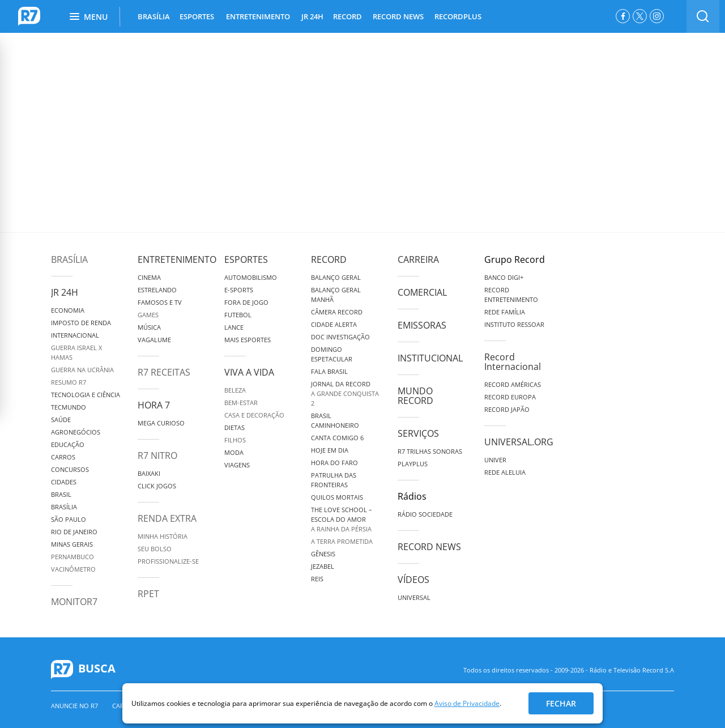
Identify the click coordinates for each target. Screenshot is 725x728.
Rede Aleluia (505, 472)
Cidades (64, 482)
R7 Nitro (157, 455)
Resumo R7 (69, 382)
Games (148, 315)
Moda (234, 452)
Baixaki (149, 473)
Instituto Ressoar (514, 324)
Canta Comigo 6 (337, 438)
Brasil (61, 494)
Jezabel (323, 566)
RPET (148, 594)
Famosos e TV (160, 302)
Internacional (75, 335)
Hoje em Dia (330, 450)
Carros (63, 457)
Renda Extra (167, 518)
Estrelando (157, 290)
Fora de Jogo (246, 302)
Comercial (422, 292)
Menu (89, 17)
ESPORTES (197, 16)
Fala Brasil (329, 371)
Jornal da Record (341, 384)
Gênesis (323, 554)
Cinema (149, 277)
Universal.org (519, 442)
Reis (317, 579)
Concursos (70, 469)
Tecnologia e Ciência (86, 395)
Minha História (163, 536)
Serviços (418, 433)
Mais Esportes (248, 340)
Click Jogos (157, 486)
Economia (68, 310)
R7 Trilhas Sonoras (430, 451)
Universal (414, 597)
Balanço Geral (336, 277)
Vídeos (413, 580)
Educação (68, 444)
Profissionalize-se (168, 561)
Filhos (235, 440)
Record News (429, 547)
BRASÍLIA (154, 16)
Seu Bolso (155, 549)
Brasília (69, 259)
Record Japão (507, 409)
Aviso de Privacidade (467, 703)
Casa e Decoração (254, 415)
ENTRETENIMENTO (258, 16)
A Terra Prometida (342, 541)
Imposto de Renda (81, 323)
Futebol (238, 315)
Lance (234, 327)
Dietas (234, 427)
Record (329, 259)
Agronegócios (76, 432)
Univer (495, 460)
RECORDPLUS (458, 16)
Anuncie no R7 (74, 706)
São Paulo (69, 519)
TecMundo (69, 407)
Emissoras (422, 325)
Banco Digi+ (504, 277)
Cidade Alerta (334, 324)
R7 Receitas (164, 372)
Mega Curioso (161, 423)
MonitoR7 (74, 602)
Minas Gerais (72, 544)
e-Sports (239, 290)
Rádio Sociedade (425, 514)
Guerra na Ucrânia (82, 370)
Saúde (61, 420)
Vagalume (154, 340)
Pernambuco (72, 557)
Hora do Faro (334, 463)
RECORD (347, 16)
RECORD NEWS (398, 16)
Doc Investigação (340, 337)
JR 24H (312, 16)
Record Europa (510, 397)
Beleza (235, 390)
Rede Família (505, 312)
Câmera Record (337, 312)
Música (149, 327)
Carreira (418, 259)
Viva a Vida (249, 372)
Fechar (561, 703)
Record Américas (513, 384)
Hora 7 (154, 405)
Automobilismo (251, 277)
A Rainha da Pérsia (341, 529)
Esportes (246, 259)
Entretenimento (177, 259)
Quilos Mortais (337, 497)
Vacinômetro (73, 569)
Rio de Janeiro (74, 532)
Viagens (237, 465)
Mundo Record (415, 396)
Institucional (430, 358)
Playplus (413, 464)
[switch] (703, 16)
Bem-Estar (241, 403)
